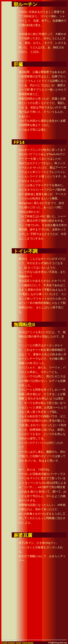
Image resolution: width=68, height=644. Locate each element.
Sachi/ (18, 643)
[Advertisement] (34, 604)
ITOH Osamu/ (8, 643)
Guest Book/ (28, 643)
